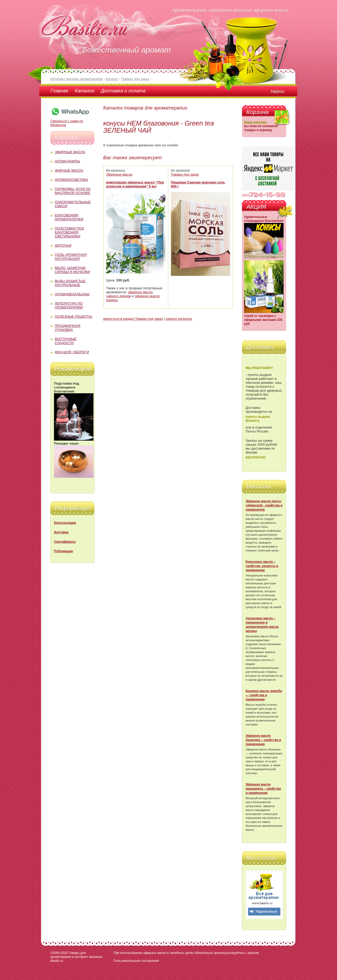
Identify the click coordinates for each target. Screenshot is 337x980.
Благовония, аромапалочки (69, 217)
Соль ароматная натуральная (71, 257)
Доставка (61, 532)
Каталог (85, 91)
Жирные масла (69, 170)
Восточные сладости (66, 341)
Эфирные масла (70, 152)
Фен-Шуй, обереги (72, 352)
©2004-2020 (59, 953)
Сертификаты (65, 542)
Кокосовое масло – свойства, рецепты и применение (262, 566)
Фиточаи (63, 245)
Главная (59, 91)
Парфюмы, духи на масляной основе (73, 191)
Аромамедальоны (72, 294)
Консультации (65, 523)
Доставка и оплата (123, 91)
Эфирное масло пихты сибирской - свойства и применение (264, 505)
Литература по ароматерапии (69, 305)
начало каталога (179, 319)
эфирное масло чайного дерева (129, 294)
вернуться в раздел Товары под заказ (133, 319)
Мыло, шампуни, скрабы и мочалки (72, 270)
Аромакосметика (71, 180)
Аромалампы (67, 161)
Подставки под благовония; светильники (69, 232)
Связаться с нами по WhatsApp (70, 121)
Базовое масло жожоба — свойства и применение (264, 695)
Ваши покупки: (256, 122)
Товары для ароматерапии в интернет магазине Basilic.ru (76, 957)
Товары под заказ (185, 174)
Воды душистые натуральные (70, 283)
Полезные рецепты (73, 317)
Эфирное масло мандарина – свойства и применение (263, 789)
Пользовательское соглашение (136, 961)
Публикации (63, 551)
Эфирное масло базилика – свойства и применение (263, 740)
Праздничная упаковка (68, 328)
